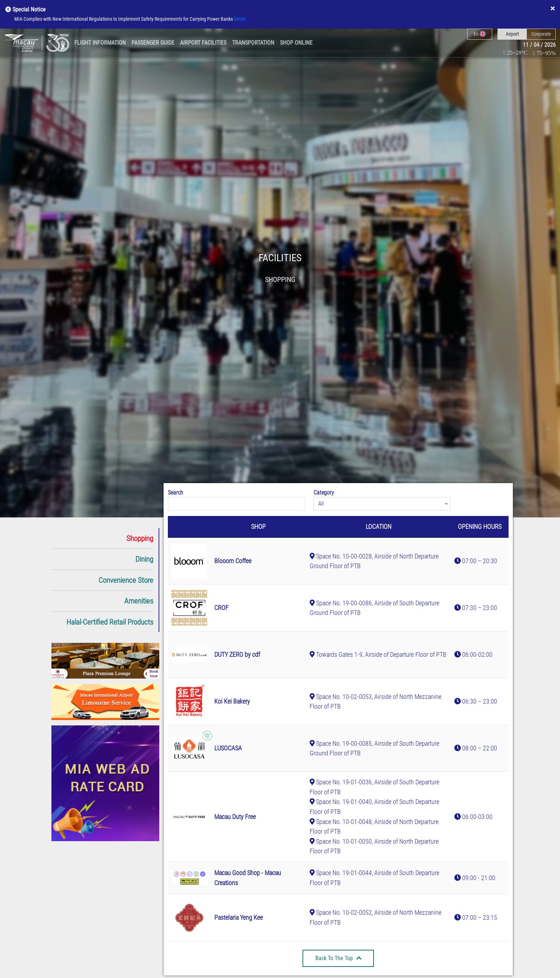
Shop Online (296, 43)
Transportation (253, 43)
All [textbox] (321, 504)
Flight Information (100, 43)
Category (324, 493)
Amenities (139, 601)
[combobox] (382, 504)
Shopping (140, 538)
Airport (512, 34)
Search (176, 493)
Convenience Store (126, 580)
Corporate (541, 34)
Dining (144, 559)
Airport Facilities (203, 43)
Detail (240, 19)
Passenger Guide (153, 43)
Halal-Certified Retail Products (110, 622)
